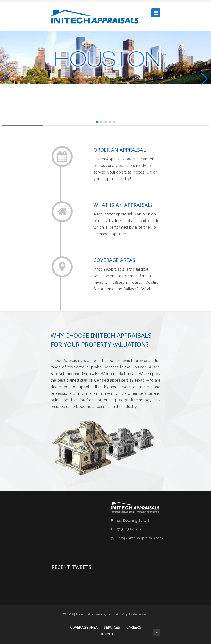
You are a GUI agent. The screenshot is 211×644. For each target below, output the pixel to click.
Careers (134, 627)
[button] (6, 79)
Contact (105, 634)
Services (112, 627)
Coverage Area (84, 627)
